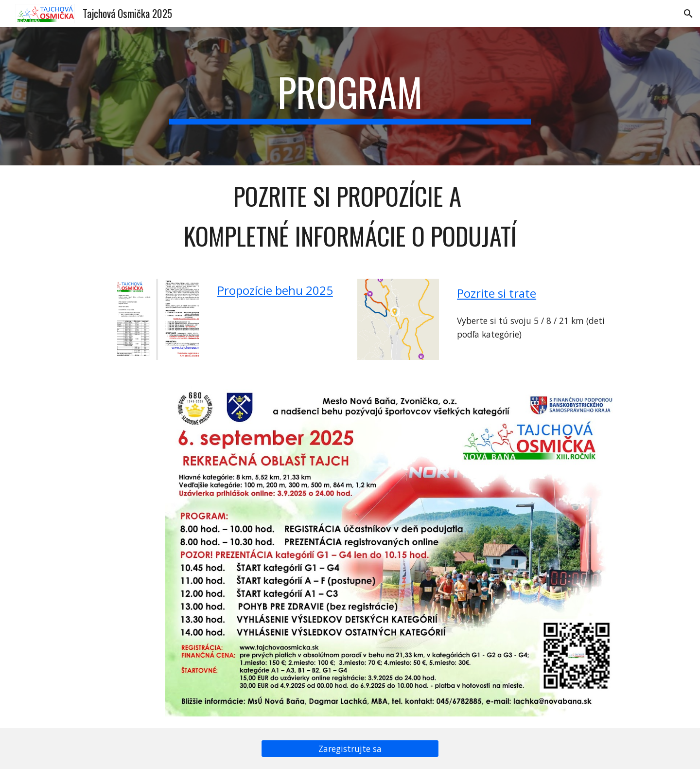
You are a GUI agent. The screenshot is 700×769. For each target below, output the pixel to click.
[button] (688, 14)
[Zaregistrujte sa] (350, 749)
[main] (350, 96)
